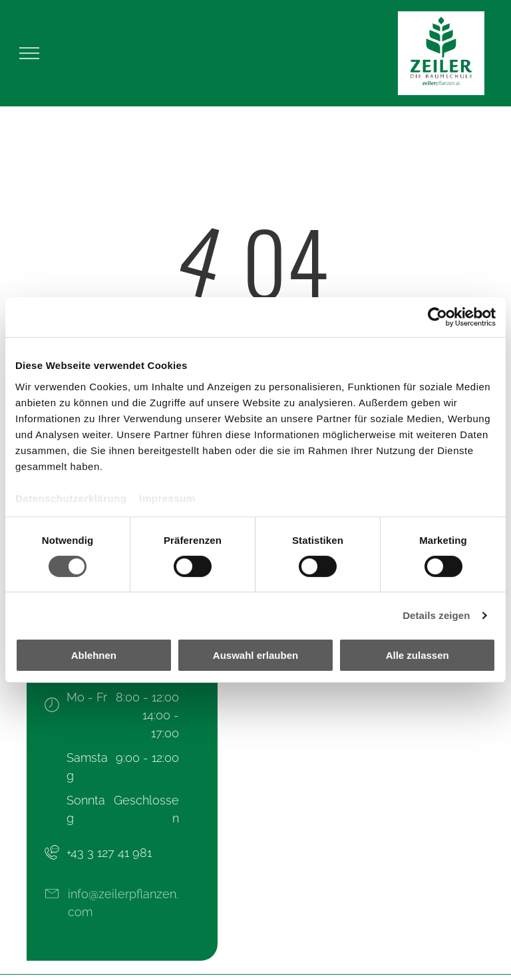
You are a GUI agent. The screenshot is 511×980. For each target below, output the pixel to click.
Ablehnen (94, 655)
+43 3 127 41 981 (109, 853)
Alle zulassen (418, 655)
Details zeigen (436, 615)
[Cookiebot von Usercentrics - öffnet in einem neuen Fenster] (437, 317)
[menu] (29, 53)
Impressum (167, 498)
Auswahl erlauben (255, 655)
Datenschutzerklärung (71, 498)
